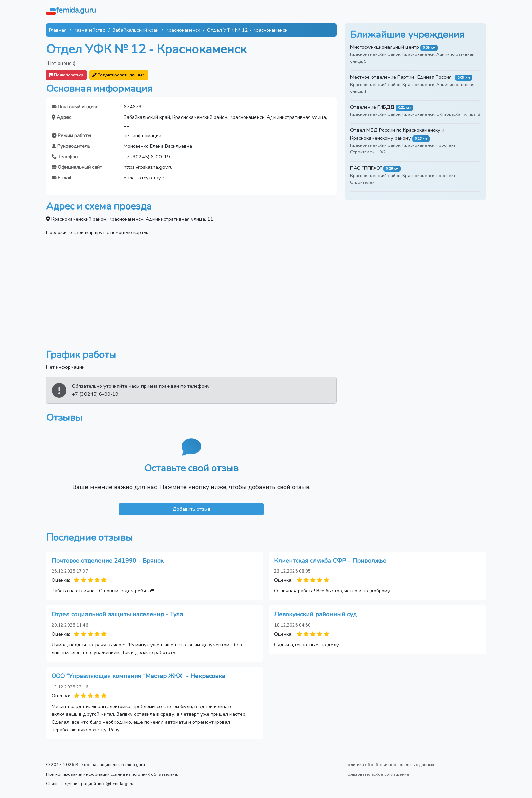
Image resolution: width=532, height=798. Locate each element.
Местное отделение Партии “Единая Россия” (402, 77)
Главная (58, 30)
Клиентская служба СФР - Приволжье (330, 561)
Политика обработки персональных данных (389, 765)
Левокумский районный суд (315, 614)
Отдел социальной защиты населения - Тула (117, 614)
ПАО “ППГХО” (366, 168)
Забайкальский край (136, 30)
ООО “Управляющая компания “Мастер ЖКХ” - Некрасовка (138, 676)
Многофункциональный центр (385, 47)
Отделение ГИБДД (372, 107)
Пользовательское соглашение (377, 774)
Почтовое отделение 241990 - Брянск (108, 561)
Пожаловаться (66, 75)
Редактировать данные (119, 75)
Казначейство (90, 30)
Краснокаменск (183, 30)
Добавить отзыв (192, 509)
